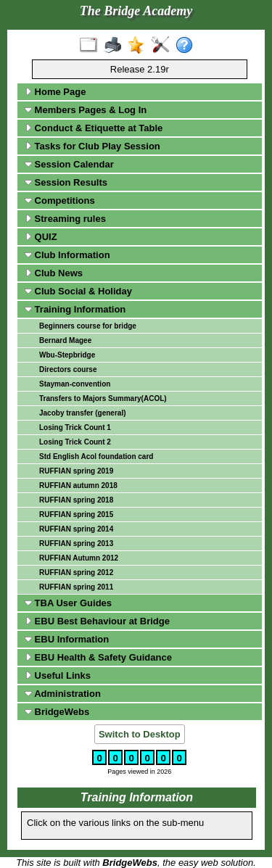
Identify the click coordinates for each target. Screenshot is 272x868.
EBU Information (67, 639)
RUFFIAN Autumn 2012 (79, 558)
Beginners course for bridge (88, 326)
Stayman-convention (75, 384)
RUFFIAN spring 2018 (76, 500)
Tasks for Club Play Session (92, 146)
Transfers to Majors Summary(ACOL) (103, 398)
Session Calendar (69, 164)
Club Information (67, 255)
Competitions (60, 201)
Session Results (66, 182)
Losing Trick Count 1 (75, 427)
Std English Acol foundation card (96, 456)
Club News (54, 273)
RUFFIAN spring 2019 (76, 471)
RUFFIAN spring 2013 (76, 543)
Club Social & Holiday (78, 291)
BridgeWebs (57, 712)
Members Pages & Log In (86, 110)
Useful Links (58, 675)
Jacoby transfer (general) (83, 413)
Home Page (55, 92)
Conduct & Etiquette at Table (94, 128)
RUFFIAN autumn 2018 (78, 485)
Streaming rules (65, 219)
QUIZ (41, 237)
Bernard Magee (65, 340)
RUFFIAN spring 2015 (76, 514)
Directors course (68, 369)
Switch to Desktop (140, 734)
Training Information (75, 309)
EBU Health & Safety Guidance (98, 657)
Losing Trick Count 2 (75, 442)
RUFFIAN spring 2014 (76, 529)
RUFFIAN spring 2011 (76, 587)
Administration (63, 694)
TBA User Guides (68, 603)
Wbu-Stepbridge (67, 355)
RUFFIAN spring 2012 (76, 573)
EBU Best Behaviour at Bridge (97, 621)
